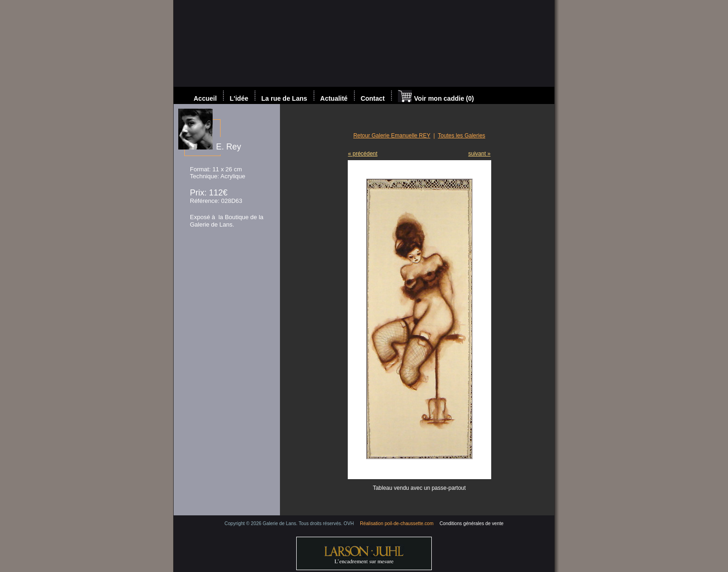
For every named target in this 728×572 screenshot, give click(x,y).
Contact (373, 98)
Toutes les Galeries (461, 136)
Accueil (205, 98)
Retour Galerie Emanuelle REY (392, 136)
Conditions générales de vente (472, 523)
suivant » (479, 154)
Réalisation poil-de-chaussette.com (397, 523)
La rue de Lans (284, 98)
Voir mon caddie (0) (436, 97)
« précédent (363, 154)
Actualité (334, 98)
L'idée (239, 98)
